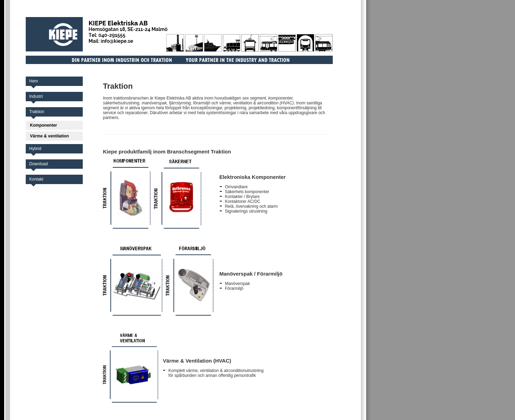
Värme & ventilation (49, 136)
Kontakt (36, 179)
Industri (36, 96)
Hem (34, 81)
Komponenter (43, 125)
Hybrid (35, 149)
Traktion (37, 112)
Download (38, 164)
